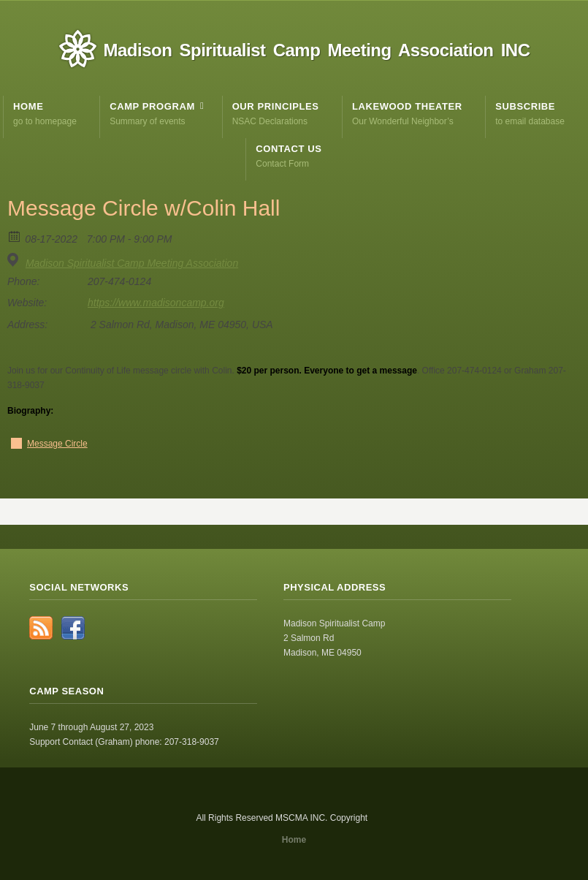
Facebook (73, 628)
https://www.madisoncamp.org (156, 303)
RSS (41, 628)
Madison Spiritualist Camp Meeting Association (132, 263)
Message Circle (57, 444)
